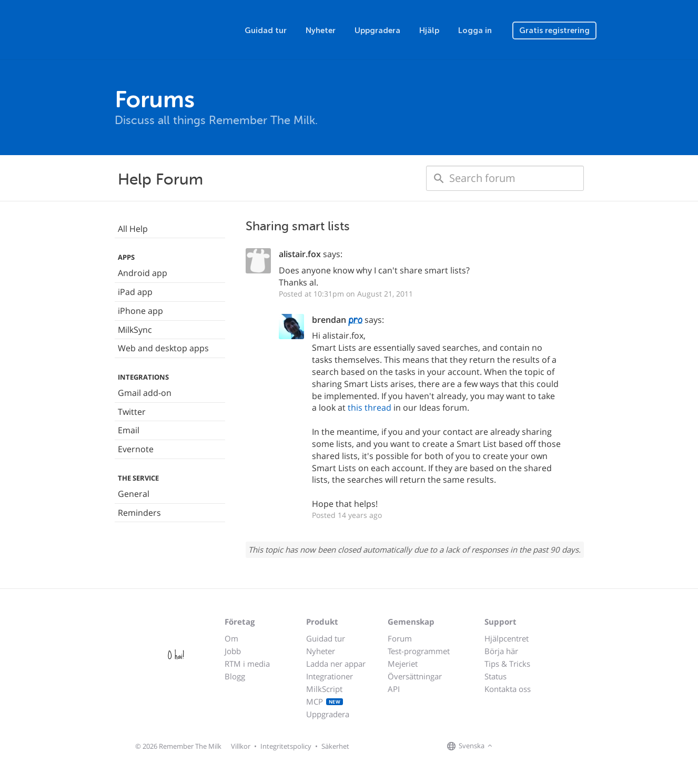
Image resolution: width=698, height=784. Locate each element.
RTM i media (247, 664)
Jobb (233, 651)
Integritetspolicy (286, 746)
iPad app (135, 292)
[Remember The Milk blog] (538, 747)
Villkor (241, 746)
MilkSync (135, 330)
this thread (370, 408)
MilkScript (324, 689)
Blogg (235, 676)
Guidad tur (266, 30)
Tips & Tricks (507, 664)
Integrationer (330, 676)
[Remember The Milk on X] (525, 747)
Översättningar (415, 676)
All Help (133, 229)
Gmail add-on (145, 393)
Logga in (475, 30)
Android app (143, 273)
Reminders (139, 513)
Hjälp (429, 30)
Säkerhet (335, 746)
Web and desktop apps (163, 348)
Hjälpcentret (507, 638)
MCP (325, 701)
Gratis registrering (554, 30)
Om (231, 638)
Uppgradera (377, 30)
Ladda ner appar (336, 664)
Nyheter (321, 30)
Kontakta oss (508, 689)
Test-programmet (419, 651)
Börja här (501, 651)
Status (495, 676)
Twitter (132, 412)
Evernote (136, 449)
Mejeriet (403, 664)
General (134, 494)
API (394, 689)
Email (129, 430)
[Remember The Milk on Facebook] (510, 747)
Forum (400, 638)
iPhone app (140, 311)
